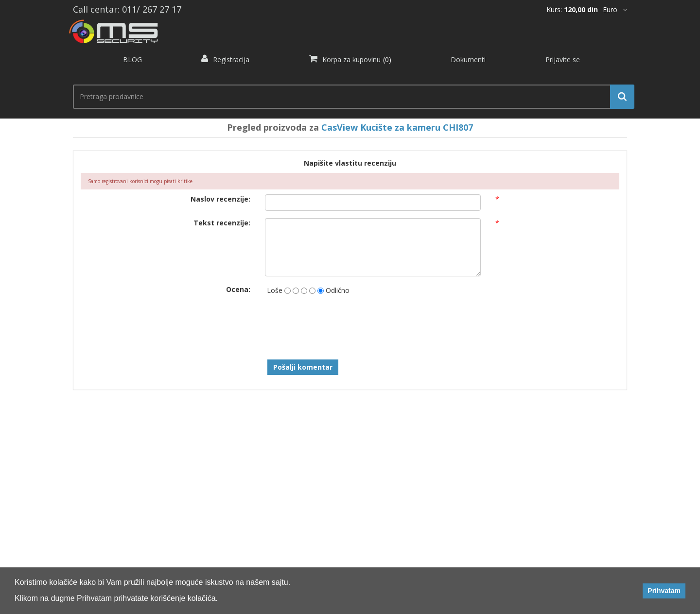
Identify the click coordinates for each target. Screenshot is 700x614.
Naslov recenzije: (220, 199)
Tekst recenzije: (222, 223)
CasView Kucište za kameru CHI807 (397, 127)
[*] (615, 10)
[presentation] (339, 324)
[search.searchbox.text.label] (350, 97)
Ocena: (238, 289)
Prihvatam (664, 591)
